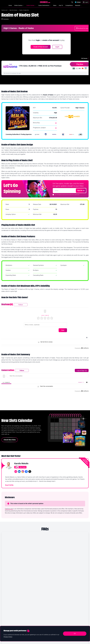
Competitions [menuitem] (69, 5)
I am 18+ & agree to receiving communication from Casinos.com (67, 195)
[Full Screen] (86, 58)
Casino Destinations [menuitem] (45, 5)
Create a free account (41, 47)
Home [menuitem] (10, 5)
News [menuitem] (55, 5)
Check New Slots (10, 434)
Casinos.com (5, 10)
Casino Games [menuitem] (31, 5)
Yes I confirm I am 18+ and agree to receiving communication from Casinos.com (62, 642)
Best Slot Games (14, 10)
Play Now (76, 65)
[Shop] (72, 2)
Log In (57, 47)
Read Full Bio (9, 479)
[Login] (86, 2)
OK (75, 634)
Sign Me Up (81, 191)
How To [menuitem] (61, 5)
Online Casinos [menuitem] (19, 5)
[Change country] (78, 2)
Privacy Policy (8, 637)
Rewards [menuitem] (78, 5)
